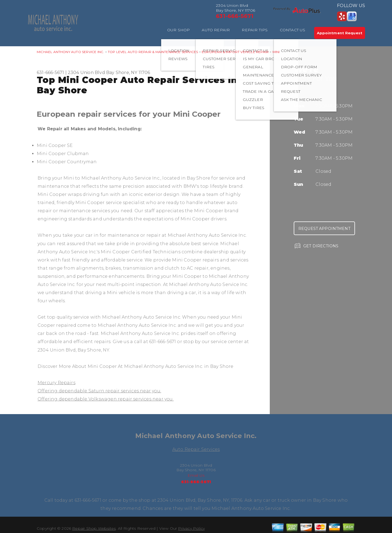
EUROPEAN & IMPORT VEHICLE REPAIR (235, 52)
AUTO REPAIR (216, 30)
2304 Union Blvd (86, 73)
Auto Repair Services (196, 449)
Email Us (196, 475)
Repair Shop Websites (94, 528)
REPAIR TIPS (255, 30)
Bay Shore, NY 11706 (128, 73)
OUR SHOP (179, 30)
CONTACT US (293, 30)
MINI (276, 52)
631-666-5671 (235, 16)
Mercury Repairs (56, 383)
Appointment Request (340, 33)
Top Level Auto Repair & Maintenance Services (153, 52)
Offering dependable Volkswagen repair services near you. (106, 399)
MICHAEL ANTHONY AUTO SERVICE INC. (70, 52)
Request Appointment (324, 229)
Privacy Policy (191, 528)
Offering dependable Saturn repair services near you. (99, 391)
